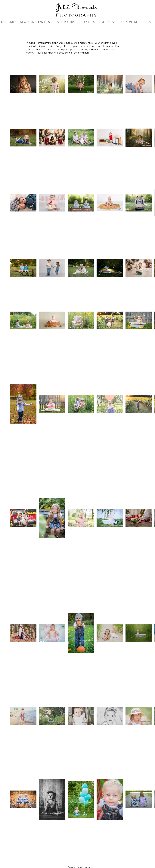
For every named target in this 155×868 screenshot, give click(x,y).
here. (87, 53)
